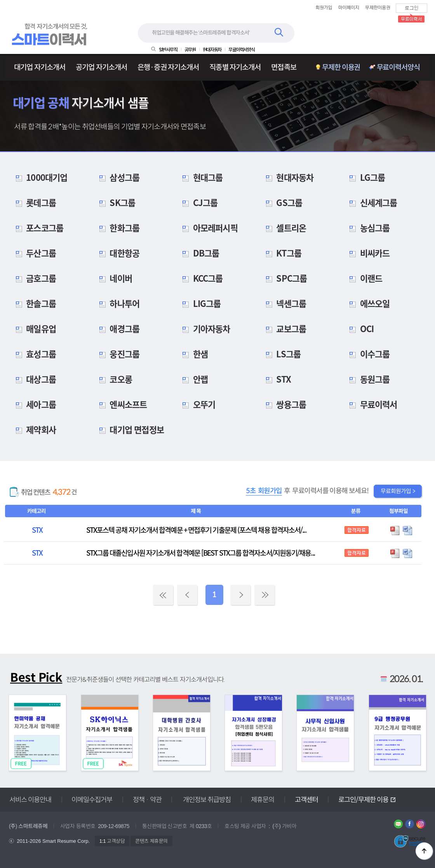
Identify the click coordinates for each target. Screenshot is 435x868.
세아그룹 (34, 404)
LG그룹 (365, 177)
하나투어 (118, 303)
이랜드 (364, 278)
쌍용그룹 (284, 404)
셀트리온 (284, 228)
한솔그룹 (34, 303)
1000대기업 (39, 177)
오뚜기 (197, 404)
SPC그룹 (285, 278)
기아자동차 (204, 328)
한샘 (193, 354)
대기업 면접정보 (130, 429)
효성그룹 (34, 354)
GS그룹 (282, 202)
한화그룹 (118, 228)
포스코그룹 (37, 228)
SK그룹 (116, 202)
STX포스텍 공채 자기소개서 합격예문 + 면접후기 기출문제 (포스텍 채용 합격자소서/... (196, 530)
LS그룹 (282, 354)
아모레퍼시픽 (208, 228)
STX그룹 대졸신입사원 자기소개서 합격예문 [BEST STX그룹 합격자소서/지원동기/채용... (200, 553)
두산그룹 (34, 253)
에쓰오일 (368, 303)
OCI (360, 328)
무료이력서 (371, 404)
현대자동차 (288, 177)
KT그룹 (282, 253)
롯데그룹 (34, 202)
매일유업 (34, 328)
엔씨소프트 (121, 404)
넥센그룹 (284, 303)
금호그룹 (34, 278)
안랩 (193, 379)
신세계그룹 (371, 202)
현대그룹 (201, 177)
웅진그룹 (118, 354)
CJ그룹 (198, 202)
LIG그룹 (200, 303)
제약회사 (34, 429)
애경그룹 (118, 328)
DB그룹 (199, 253)
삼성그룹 (118, 177)
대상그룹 (34, 379)
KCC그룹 (201, 278)
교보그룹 (284, 328)
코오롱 (114, 379)
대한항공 (118, 253)
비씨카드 (368, 253)
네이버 (114, 278)
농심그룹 (368, 228)
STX (277, 379)
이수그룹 (368, 354)
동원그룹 (368, 379)
